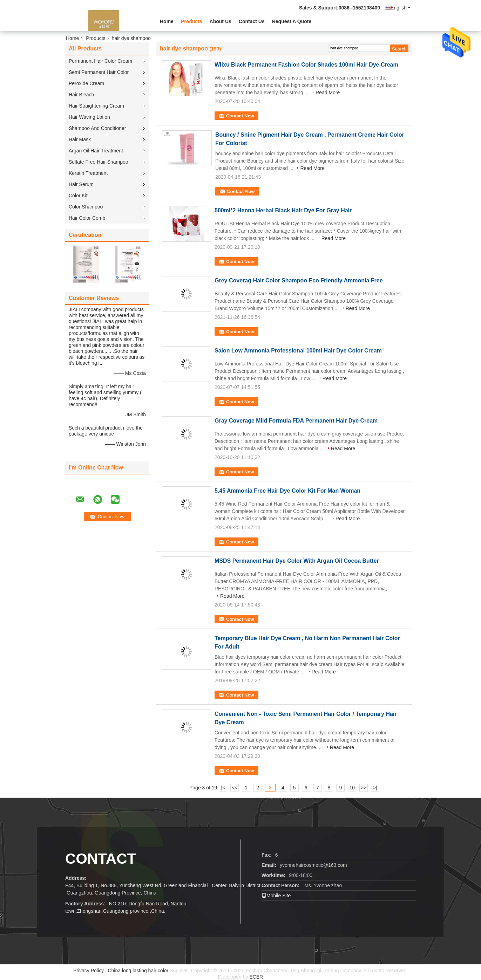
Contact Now (240, 116)
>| (375, 788)
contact (101, 859)
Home (167, 21)
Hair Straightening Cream (96, 106)
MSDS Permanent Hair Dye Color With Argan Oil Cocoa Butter (297, 561)
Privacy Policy (89, 971)
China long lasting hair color (138, 971)
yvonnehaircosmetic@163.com (313, 865)
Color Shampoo (86, 207)
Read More (328, 92)
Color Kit (78, 196)
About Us (221, 21)
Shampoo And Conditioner (97, 128)
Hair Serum (81, 184)
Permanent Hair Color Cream (100, 61)
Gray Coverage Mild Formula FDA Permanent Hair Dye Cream (296, 421)
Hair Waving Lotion (89, 117)
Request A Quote (292, 21)
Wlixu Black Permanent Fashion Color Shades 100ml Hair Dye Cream (306, 65)
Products (192, 21)
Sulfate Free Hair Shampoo (99, 162)
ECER (256, 977)
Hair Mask (80, 139)
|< (223, 788)
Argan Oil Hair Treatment (96, 151)
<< (235, 788)
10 (352, 788)
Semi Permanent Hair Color (99, 72)
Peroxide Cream (86, 83)
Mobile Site (276, 896)
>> (364, 788)
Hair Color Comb (87, 218)
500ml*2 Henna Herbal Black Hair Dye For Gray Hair (283, 210)
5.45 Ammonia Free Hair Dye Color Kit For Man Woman (287, 491)
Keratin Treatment (88, 173)
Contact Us (252, 21)
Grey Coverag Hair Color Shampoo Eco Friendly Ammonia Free (299, 280)
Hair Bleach (81, 95)
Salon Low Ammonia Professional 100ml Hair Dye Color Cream (298, 351)
